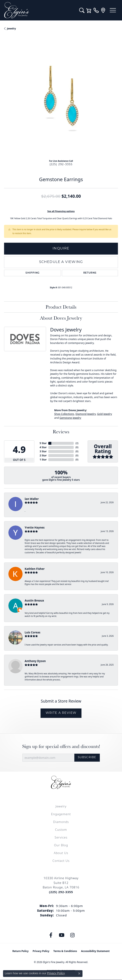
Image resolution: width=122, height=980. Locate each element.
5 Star (43, 443)
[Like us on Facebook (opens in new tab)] (51, 935)
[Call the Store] (61, 892)
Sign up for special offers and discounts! (61, 746)
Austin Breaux (34, 600)
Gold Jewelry (104, 414)
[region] (61, 99)
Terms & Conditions (65, 951)
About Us (61, 853)
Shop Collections (64, 414)
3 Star (43, 451)
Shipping (32, 273)
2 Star (43, 455)
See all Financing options (61, 211)
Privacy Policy (41, 951)
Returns (90, 273)
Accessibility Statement (95, 951)
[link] (96, 10)
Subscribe (87, 757)
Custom (61, 830)
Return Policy (21, 951)
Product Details (61, 307)
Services (61, 837)
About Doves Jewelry (61, 318)
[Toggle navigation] (113, 10)
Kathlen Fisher (35, 569)
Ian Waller (32, 499)
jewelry (11, 29)
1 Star (43, 460)
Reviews (61, 432)
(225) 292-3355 (61, 164)
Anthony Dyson (35, 661)
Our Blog (61, 845)
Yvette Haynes (35, 527)
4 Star (43, 447)
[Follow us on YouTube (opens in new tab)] (62, 935)
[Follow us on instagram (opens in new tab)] (72, 935)
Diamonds (61, 822)
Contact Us (61, 861)
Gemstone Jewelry (70, 418)
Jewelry (61, 806)
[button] (82, 10)
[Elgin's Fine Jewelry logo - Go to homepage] (40, 10)
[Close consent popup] (79, 973)
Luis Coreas (32, 632)
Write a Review (61, 713)
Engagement (61, 814)
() (77, 443)
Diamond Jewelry (86, 414)
